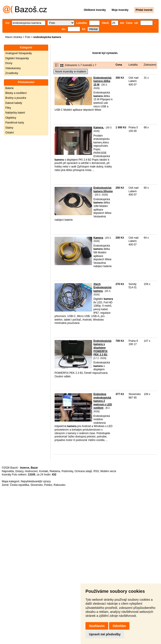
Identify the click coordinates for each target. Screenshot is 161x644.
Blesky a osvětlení (16, 93)
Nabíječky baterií (15, 113)
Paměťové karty (15, 123)
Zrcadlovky (12, 73)
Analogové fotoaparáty (19, 53)
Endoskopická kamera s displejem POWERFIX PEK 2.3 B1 (102, 348)
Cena (119, 65)
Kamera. (99, 127)
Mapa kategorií (10, 481)
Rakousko (60, 485)
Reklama (55, 471)
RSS (96, 471)
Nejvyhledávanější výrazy (36, 481)
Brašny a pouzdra (16, 98)
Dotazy (19, 471)
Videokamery (13, 68)
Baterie (9, 88)
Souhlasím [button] (97, 626)
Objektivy (11, 118)
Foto (28, 37)
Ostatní (10, 133)
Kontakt (44, 471)
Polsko (48, 485)
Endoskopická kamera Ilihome (103, 190)
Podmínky (67, 471)
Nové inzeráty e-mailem (71, 71)
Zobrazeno (150, 65)
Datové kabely (14, 103)
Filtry (8, 108)
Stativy (9, 128)
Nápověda (8, 471)
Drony (9, 63)
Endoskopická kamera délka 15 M (102, 81)
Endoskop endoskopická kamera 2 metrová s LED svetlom (103, 401)
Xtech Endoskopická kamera (102, 288)
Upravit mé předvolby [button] (105, 634)
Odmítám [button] (119, 626)
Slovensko (37, 485)
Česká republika (19, 485)
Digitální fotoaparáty (17, 58)
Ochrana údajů (83, 471)
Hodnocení (31, 471)
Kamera (98, 238)
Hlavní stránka (14, 37)
